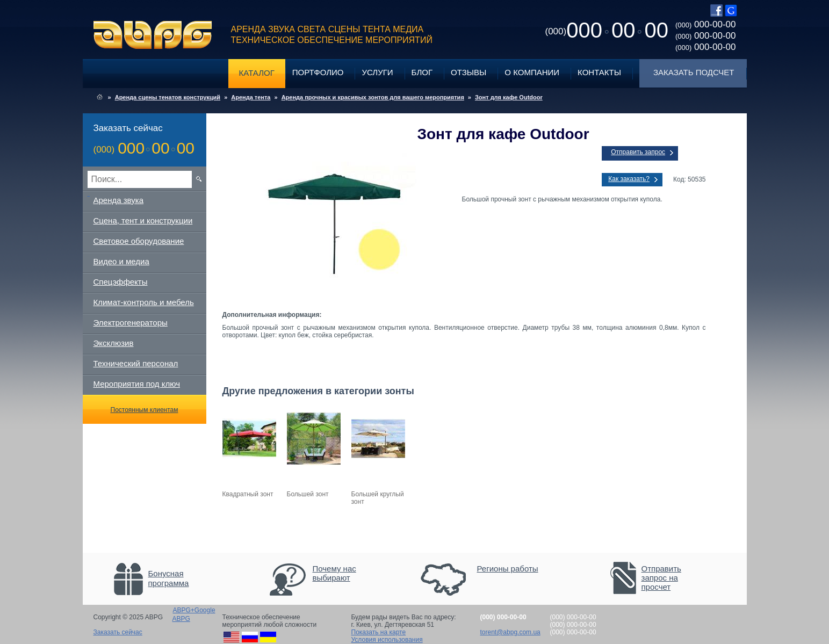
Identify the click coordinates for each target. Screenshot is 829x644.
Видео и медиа (121, 261)
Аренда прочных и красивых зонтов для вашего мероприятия (373, 97)
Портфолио (318, 72)
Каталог (257, 73)
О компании (532, 72)
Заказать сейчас (118, 632)
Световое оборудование (139, 241)
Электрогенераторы (131, 323)
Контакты (599, 72)
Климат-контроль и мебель (144, 302)
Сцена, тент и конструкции (143, 220)
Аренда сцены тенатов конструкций (168, 97)
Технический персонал (136, 363)
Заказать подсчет (694, 72)
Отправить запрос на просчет (661, 578)
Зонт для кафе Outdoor (509, 97)
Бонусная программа (169, 578)
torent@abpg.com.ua (510, 632)
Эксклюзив (114, 343)
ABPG (153, 35)
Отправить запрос (638, 152)
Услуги (377, 72)
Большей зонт (308, 494)
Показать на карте (379, 632)
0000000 (607, 30)
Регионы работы (508, 569)
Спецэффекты (121, 282)
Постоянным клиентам (145, 410)
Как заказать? (629, 179)
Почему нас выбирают (334, 573)
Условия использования (387, 640)
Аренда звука (119, 200)
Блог (422, 72)
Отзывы (468, 72)
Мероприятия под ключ (137, 384)
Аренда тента (251, 97)
